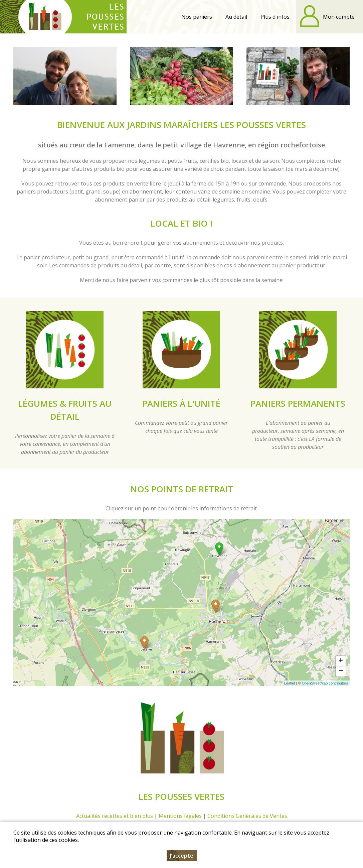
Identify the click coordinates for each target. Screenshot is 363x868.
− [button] (341, 671)
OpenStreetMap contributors (325, 683)
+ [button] (341, 661)
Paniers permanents (298, 403)
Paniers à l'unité (181, 403)
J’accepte (182, 856)
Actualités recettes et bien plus (115, 816)
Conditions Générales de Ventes (247, 816)
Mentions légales (180, 816)
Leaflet (290, 683)
